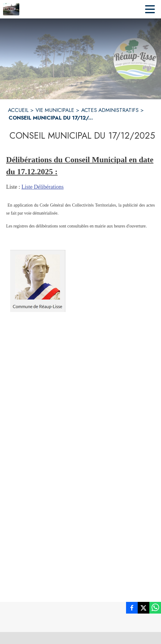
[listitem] (132, 609)
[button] (38, 281)
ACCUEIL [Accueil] (18, 110)
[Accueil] (11, 9)
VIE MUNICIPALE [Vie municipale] (55, 110)
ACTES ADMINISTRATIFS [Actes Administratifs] (110, 110)
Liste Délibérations (42, 187)
